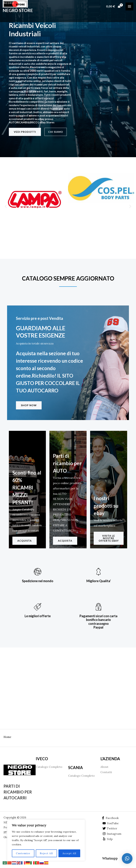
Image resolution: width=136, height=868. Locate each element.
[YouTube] (111, 823)
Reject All (46, 853)
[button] (6, 206)
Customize (23, 853)
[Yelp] (108, 839)
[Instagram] (112, 834)
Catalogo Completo (49, 767)
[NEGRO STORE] (17, 4)
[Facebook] (110, 818)
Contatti (106, 772)
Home (7, 737)
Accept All (69, 853)
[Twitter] (110, 828)
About (104, 767)
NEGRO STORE (18, 11)
